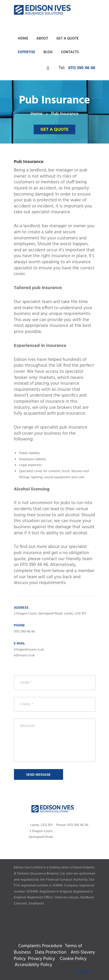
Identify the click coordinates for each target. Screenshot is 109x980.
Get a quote (54, 130)
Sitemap (83, 971)
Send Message (38, 775)
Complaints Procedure (54, 940)
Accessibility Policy (33, 965)
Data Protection (51, 952)
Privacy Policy (43, 959)
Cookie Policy (74, 959)
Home (36, 114)
